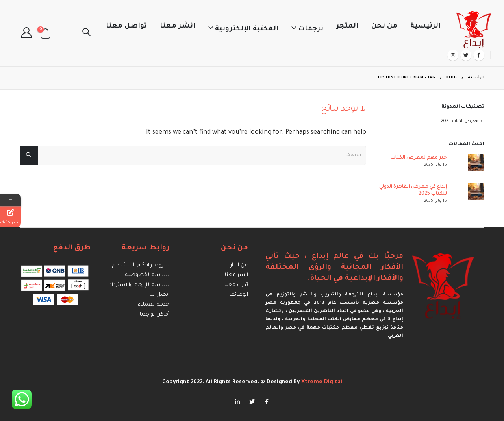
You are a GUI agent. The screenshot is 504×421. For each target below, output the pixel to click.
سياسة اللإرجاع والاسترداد (139, 285)
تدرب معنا (236, 285)
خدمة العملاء (154, 305)
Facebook (267, 402)
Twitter (252, 402)
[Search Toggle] (86, 33)
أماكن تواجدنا (155, 315)
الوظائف (239, 295)
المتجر (347, 27)
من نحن (384, 27)
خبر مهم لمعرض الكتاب (419, 158)
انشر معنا (178, 27)
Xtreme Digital (321, 382)
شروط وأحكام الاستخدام (141, 265)
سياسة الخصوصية (147, 275)
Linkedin (237, 402)
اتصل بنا (159, 295)
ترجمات (311, 29)
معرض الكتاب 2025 (460, 121)
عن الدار (239, 265)
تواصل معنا (126, 27)
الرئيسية (425, 27)
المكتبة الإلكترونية (247, 29)
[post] (468, 163)
